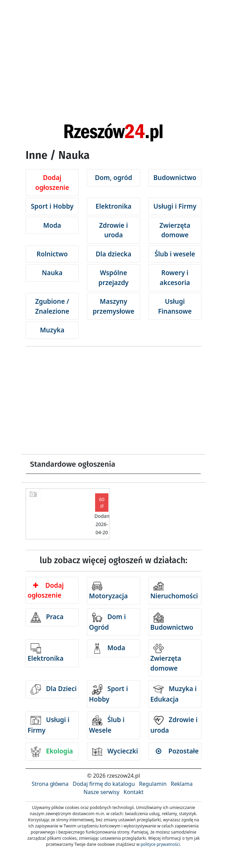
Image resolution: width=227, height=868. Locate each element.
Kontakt (133, 792)
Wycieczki (115, 752)
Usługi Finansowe (175, 306)
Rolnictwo (52, 254)
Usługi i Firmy (175, 206)
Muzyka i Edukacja (173, 694)
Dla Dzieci (54, 689)
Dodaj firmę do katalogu (104, 784)
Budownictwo (175, 178)
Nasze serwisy (101, 792)
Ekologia (52, 752)
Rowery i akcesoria (175, 278)
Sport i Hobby (52, 206)
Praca (47, 617)
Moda (52, 225)
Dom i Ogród (107, 622)
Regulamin (153, 784)
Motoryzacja (108, 591)
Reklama (182, 784)
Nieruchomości (174, 591)
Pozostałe (177, 751)
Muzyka (52, 330)
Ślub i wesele (175, 254)
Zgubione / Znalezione (52, 306)
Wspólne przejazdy (113, 278)
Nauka (52, 273)
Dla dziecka (114, 254)
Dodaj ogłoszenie (52, 183)
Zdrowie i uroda (114, 230)
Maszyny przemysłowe (113, 306)
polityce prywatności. (161, 844)
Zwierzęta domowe (175, 230)
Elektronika (113, 206)
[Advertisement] (113, 51)
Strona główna (50, 784)
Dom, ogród (113, 178)
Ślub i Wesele (107, 725)
